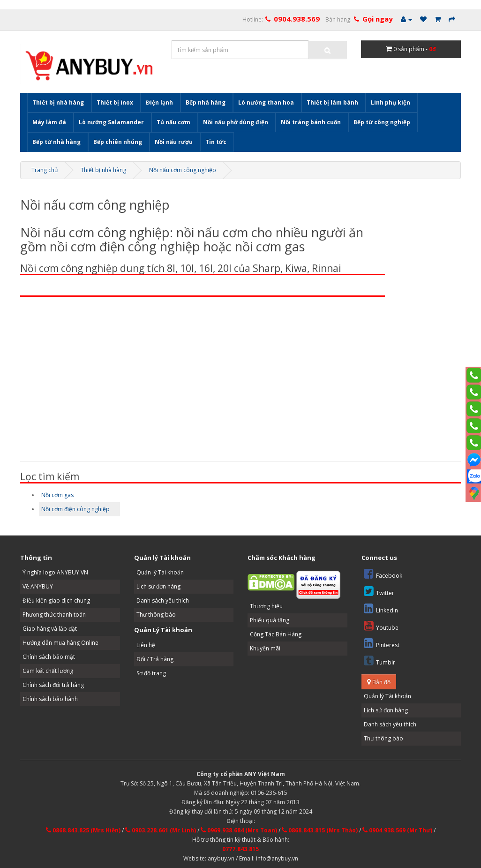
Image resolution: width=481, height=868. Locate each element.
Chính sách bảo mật (49, 657)
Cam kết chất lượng (48, 671)
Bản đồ (379, 682)
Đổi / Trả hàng (155, 659)
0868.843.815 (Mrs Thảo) (320, 830)
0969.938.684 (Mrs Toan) (239, 830)
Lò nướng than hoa (266, 102)
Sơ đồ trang (151, 673)
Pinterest (382, 643)
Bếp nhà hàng (206, 102)
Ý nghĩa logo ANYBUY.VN (55, 572)
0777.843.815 (240, 849)
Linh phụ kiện (391, 102)
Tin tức (216, 142)
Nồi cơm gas (57, 495)
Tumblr (380, 660)
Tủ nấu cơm (173, 122)
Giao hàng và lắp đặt (50, 629)
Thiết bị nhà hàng (58, 102)
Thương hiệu (266, 606)
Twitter (379, 591)
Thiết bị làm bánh (332, 102)
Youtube (381, 626)
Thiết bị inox (115, 102)
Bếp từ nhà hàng (56, 142)
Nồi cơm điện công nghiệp (75, 509)
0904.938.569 (297, 19)
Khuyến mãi (265, 648)
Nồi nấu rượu (174, 142)
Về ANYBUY (38, 586)
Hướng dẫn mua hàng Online (60, 643)
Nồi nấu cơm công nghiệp (183, 170)
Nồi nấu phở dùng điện (236, 122)
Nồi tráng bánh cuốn (311, 122)
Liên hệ (146, 645)
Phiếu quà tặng (270, 620)
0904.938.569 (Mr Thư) (397, 830)
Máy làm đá (49, 122)
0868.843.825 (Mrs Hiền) (83, 830)
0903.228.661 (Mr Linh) (161, 830)
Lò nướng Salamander (111, 122)
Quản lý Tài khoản (160, 572)
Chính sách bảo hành (50, 699)
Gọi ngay (378, 19)
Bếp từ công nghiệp (382, 122)
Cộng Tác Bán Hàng (276, 634)
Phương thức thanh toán (54, 615)
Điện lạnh (159, 102)
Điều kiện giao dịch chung (56, 600)
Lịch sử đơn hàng (158, 586)
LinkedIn (381, 608)
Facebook (383, 574)
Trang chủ (45, 170)
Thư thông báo (156, 615)
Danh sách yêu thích (163, 600)
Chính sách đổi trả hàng (53, 685)
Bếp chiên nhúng (118, 142)
